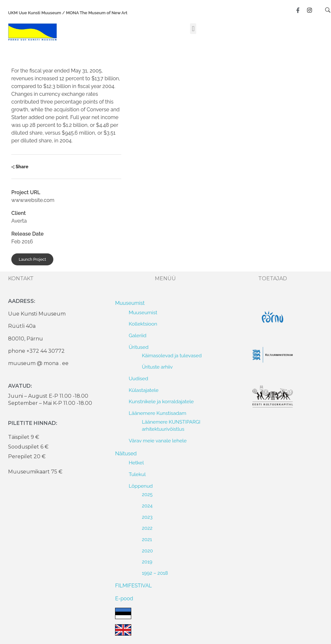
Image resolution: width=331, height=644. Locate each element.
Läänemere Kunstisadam (157, 413)
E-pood (124, 599)
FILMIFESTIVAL (133, 586)
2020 (147, 551)
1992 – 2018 (155, 573)
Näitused (126, 454)
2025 (147, 494)
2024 (147, 506)
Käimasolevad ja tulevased (172, 356)
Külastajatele (144, 390)
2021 (147, 539)
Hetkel (136, 463)
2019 (147, 562)
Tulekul (137, 474)
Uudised (138, 378)
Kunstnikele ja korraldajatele (161, 401)
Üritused (139, 347)
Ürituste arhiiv (157, 367)
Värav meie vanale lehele (158, 441)
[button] (193, 29)
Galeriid (138, 335)
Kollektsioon (143, 324)
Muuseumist (130, 303)
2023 (147, 517)
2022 (147, 528)
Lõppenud (141, 486)
